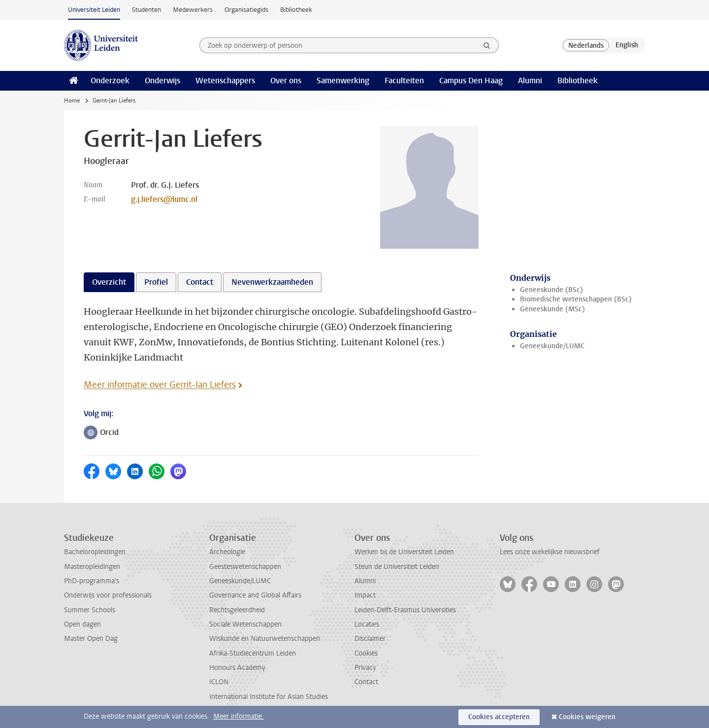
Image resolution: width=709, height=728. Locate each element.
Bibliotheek (296, 10)
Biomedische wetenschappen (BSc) (576, 299)
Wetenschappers (225, 81)
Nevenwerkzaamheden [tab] (272, 282)
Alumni (530, 81)
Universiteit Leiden (94, 10)
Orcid (104, 433)
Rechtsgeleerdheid (237, 610)
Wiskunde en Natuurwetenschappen (265, 639)
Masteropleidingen (92, 567)
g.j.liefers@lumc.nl (164, 199)
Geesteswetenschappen (245, 567)
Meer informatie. (239, 716)
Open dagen (82, 624)
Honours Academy (237, 668)
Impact (365, 595)
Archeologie (227, 552)
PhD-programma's (92, 581)
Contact (366, 682)
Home (72, 100)
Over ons (286, 81)
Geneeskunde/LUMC (552, 346)
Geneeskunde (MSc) (552, 309)
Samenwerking (343, 81)
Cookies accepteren (499, 717)
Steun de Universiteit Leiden (397, 567)
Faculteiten (404, 81)
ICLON (219, 682)
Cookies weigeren (587, 717)
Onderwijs (162, 81)
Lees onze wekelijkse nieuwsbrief (550, 552)
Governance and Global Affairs (255, 595)
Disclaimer (370, 639)
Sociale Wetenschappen (245, 624)
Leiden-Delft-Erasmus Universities (405, 610)
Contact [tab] (200, 282)
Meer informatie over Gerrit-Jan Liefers (160, 385)
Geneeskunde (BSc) (551, 290)
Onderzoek (110, 81)
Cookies (366, 653)
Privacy (365, 668)
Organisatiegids (246, 10)
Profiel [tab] (156, 282)
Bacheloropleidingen (95, 552)
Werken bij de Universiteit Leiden (404, 552)
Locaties (367, 624)
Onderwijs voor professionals (108, 595)
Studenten (146, 10)
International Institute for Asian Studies (269, 697)
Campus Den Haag (471, 81)
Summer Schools (90, 610)
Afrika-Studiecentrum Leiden (253, 653)
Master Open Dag (91, 639)
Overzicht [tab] (109, 282)
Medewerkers (193, 10)
